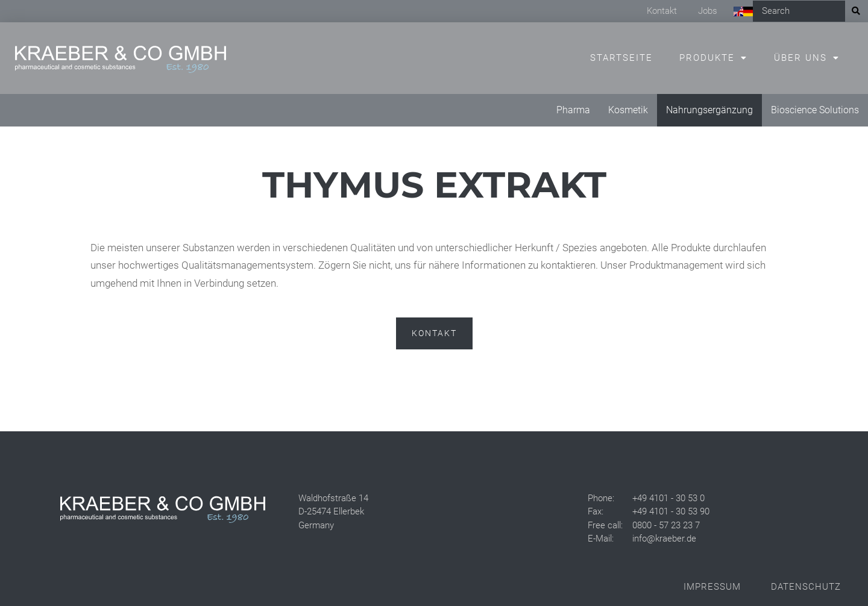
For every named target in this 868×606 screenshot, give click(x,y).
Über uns (800, 58)
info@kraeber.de (664, 539)
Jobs (708, 11)
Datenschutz (806, 587)
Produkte (707, 58)
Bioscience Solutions (815, 110)
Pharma (573, 110)
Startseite (621, 58)
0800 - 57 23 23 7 (666, 525)
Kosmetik (628, 110)
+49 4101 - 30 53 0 (668, 498)
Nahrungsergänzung (709, 110)
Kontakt (662, 11)
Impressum (712, 587)
